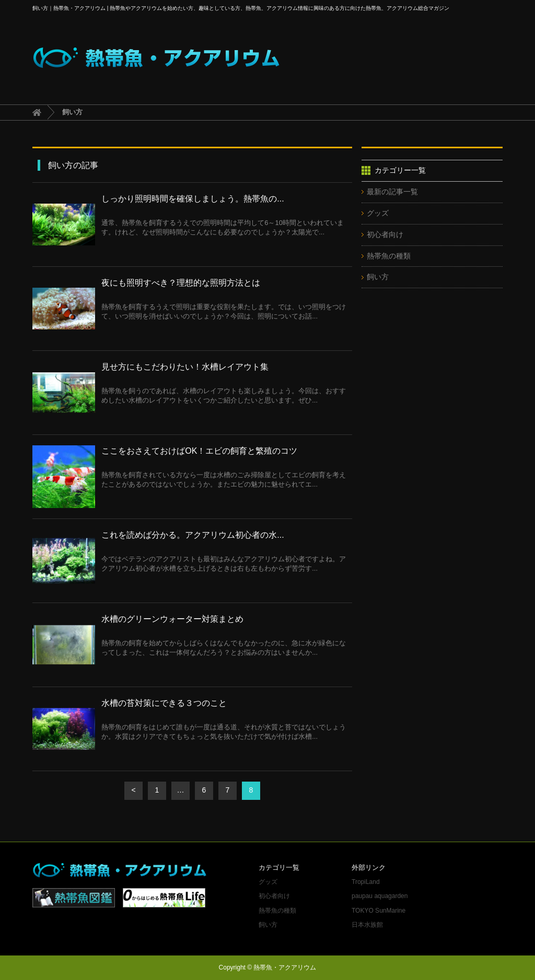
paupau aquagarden (380, 896)
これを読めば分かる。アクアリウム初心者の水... (193, 535)
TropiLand (366, 882)
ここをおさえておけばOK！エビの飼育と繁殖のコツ (199, 451)
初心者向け (385, 234)
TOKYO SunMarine (379, 911)
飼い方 (378, 277)
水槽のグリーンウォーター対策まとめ (172, 619)
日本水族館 (367, 925)
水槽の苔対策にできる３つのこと (164, 703)
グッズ (378, 213)
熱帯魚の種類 (389, 256)
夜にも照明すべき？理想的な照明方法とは (181, 283)
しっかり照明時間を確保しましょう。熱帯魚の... (193, 199)
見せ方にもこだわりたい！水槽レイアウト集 (185, 367)
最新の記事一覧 (392, 192)
